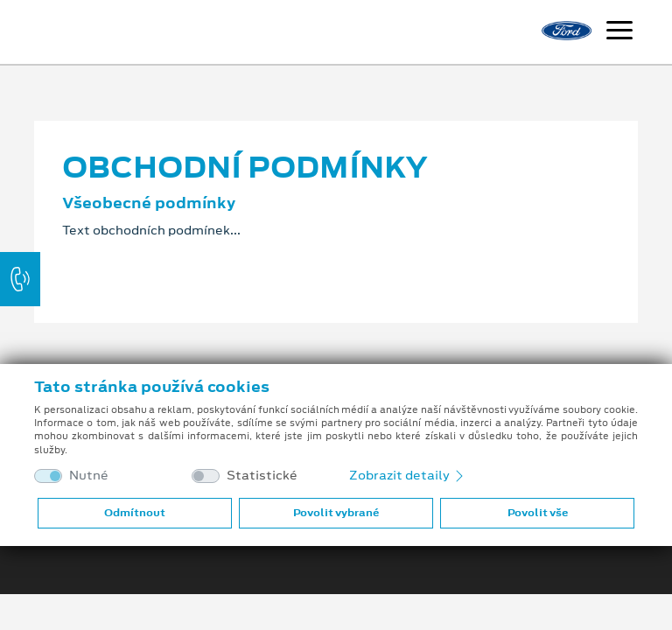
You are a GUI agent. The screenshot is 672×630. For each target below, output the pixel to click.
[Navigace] (619, 32)
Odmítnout (135, 513)
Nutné (89, 476)
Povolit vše (538, 513)
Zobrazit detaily (408, 475)
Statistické (262, 476)
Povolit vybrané (336, 513)
